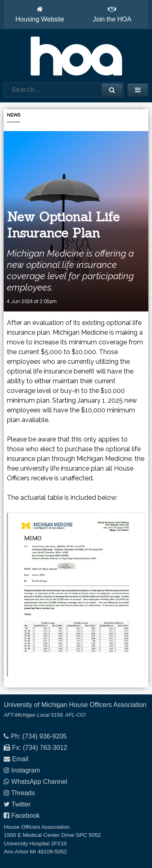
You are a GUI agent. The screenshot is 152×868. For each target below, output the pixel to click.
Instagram (26, 770)
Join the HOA (112, 14)
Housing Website (40, 14)
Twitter (21, 804)
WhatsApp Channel (39, 782)
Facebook (26, 816)
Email (20, 759)
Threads (23, 793)
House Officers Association (76, 56)
